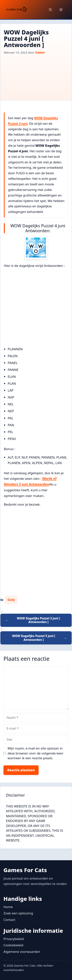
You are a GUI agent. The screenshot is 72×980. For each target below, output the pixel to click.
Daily (11, 600)
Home (8, 907)
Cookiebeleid (13, 945)
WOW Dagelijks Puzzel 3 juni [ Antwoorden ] (38, 620)
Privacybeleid (14, 939)
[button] (50, 10)
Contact (9, 920)
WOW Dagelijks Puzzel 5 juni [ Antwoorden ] (34, 638)
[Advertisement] (36, 76)
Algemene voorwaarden (22, 952)
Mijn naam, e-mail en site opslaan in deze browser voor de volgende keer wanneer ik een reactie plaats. (36, 753)
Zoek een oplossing (18, 913)
